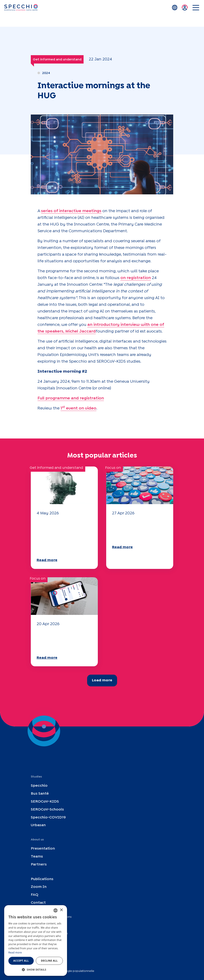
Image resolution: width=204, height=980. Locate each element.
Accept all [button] (21, 961)
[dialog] (36, 940)
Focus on (113, 468)
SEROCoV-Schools (47, 809)
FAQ (35, 895)
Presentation (43, 849)
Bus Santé (40, 794)
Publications (42, 879)
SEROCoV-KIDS (45, 802)
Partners (39, 864)
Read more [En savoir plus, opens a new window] (15, 953)
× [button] (61, 910)
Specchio (39, 786)
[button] (36, 970)
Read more (47, 560)
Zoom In (39, 887)
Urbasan (38, 825)
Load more (102, 680)
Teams (37, 857)
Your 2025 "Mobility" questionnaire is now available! (138, 530)
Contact (38, 903)
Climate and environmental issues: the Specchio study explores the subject (62, 536)
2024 (46, 73)
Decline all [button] (49, 961)
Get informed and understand (57, 59)
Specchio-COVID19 (48, 817)
